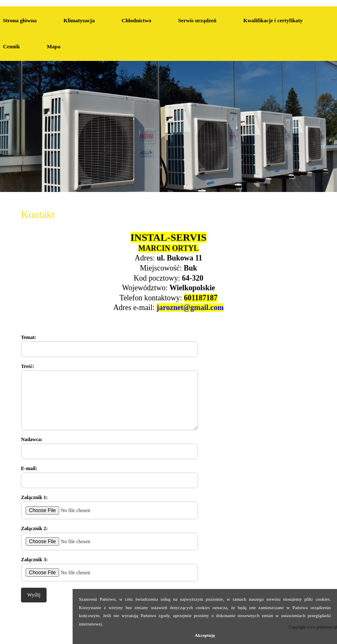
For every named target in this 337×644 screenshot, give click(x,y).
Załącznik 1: (110, 507)
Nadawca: (110, 448)
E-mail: (110, 477)
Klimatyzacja (79, 20)
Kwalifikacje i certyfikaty (273, 20)
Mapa (54, 46)
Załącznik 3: (110, 569)
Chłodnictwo (137, 20)
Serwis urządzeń (197, 20)
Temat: (110, 346)
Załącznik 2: (110, 538)
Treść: (110, 397)
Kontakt (8, 3)
